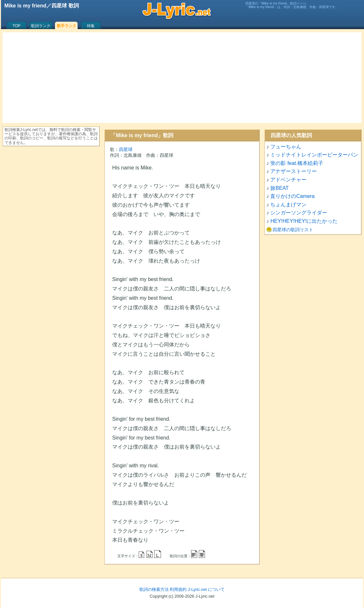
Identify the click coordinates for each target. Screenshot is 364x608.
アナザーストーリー (294, 171)
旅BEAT (279, 188)
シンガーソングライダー (299, 213)
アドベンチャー (288, 180)
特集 (91, 26)
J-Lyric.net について (206, 589)
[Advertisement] (182, 78)
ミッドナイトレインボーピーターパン (314, 155)
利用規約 (178, 589)
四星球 (126, 149)
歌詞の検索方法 (154, 589)
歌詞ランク (41, 26)
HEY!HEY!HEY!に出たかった (304, 221)
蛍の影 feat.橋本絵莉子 (297, 163)
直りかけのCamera (292, 196)
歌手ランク (67, 26)
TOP (16, 26)
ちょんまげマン (288, 205)
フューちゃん (286, 147)
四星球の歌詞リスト (293, 230)
